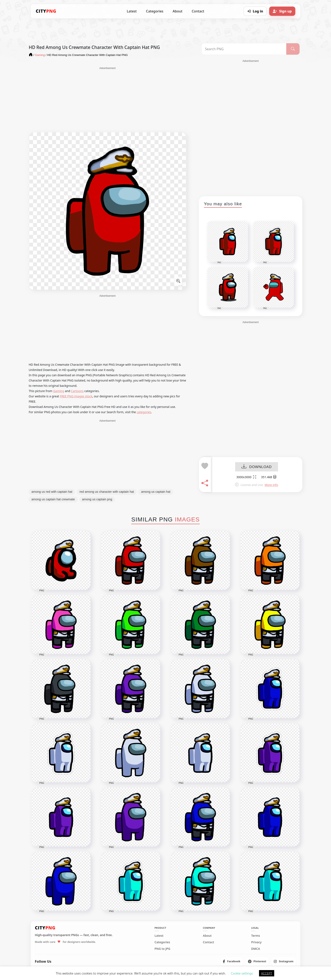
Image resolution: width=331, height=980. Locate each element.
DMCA (256, 949)
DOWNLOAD (257, 467)
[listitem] (232, 961)
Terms (256, 936)
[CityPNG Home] (46, 11)
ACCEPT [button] (267, 973)
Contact (198, 11)
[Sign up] (282, 11)
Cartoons (77, 391)
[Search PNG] (244, 49)
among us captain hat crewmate (53, 499)
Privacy (256, 942)
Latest (132, 11)
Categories (155, 11)
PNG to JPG (162, 949)
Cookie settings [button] (242, 973)
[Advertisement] (107, 100)
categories (144, 412)
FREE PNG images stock (76, 396)
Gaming (59, 391)
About (178, 11)
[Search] (293, 49)
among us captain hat (156, 492)
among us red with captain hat (52, 492)
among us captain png (97, 499)
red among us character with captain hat (107, 492)
